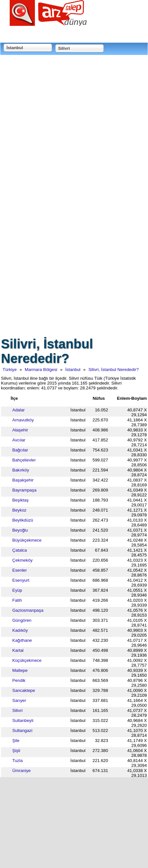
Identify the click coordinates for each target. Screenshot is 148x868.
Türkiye (10, 370)
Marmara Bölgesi (41, 370)
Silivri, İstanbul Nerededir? (114, 370)
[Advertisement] (74, 131)
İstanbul (73, 370)
